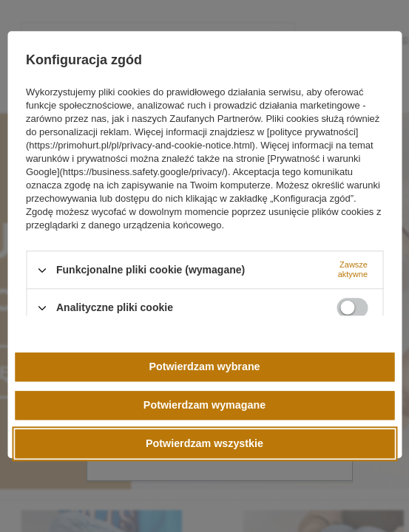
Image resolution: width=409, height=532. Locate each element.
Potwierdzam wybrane (204, 366)
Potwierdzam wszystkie (204, 443)
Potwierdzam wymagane (204, 405)
